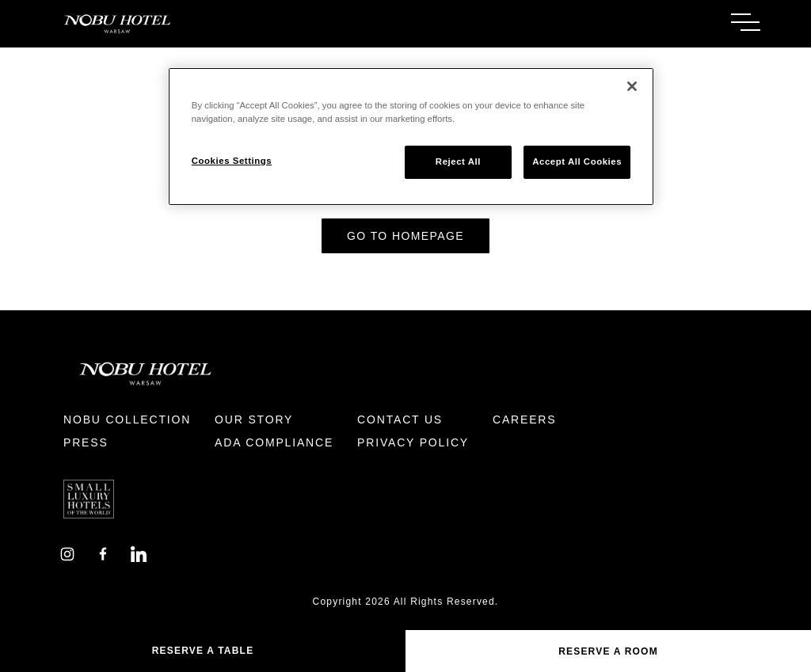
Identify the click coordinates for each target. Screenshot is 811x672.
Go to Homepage (405, 236)
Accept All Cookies (577, 161)
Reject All (458, 161)
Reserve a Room (608, 651)
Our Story (254, 420)
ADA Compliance (274, 442)
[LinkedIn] (139, 553)
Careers (524, 420)
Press (86, 442)
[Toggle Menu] (746, 22)
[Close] (632, 86)
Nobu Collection (127, 420)
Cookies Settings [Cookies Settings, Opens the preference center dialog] (232, 161)
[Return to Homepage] (228, 24)
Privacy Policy (413, 442)
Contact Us (400, 420)
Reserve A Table (203, 651)
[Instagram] (67, 553)
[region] (411, 137)
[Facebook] (103, 553)
